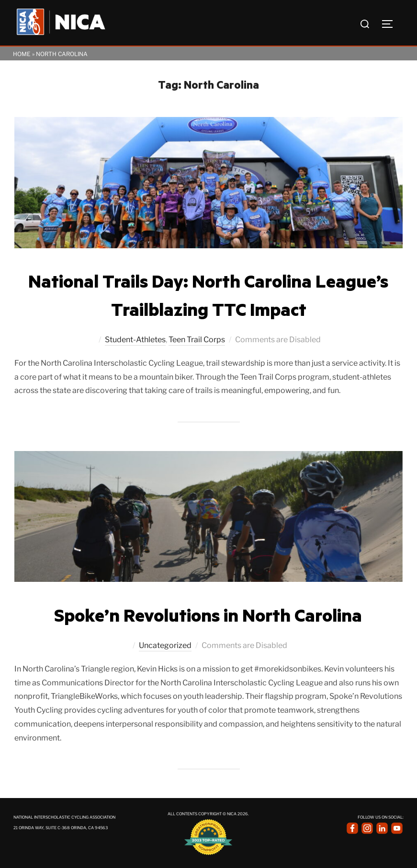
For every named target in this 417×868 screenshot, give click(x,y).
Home (22, 54)
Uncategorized (165, 645)
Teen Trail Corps (197, 340)
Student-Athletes (135, 340)
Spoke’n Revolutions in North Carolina (208, 615)
